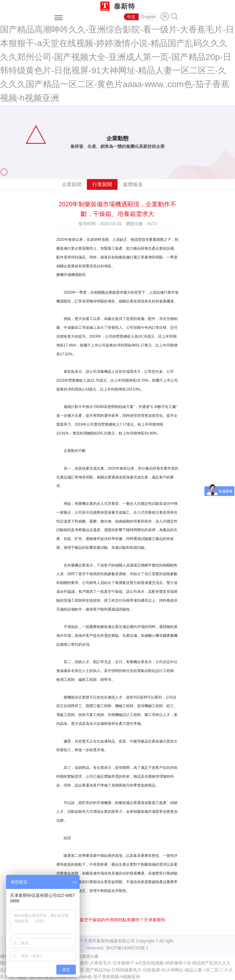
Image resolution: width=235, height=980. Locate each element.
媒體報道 (133, 184)
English (149, 17)
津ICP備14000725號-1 (127, 948)
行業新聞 (102, 184)
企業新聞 (72, 184)
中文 (131, 17)
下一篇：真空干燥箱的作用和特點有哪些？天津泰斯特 (114, 920)
